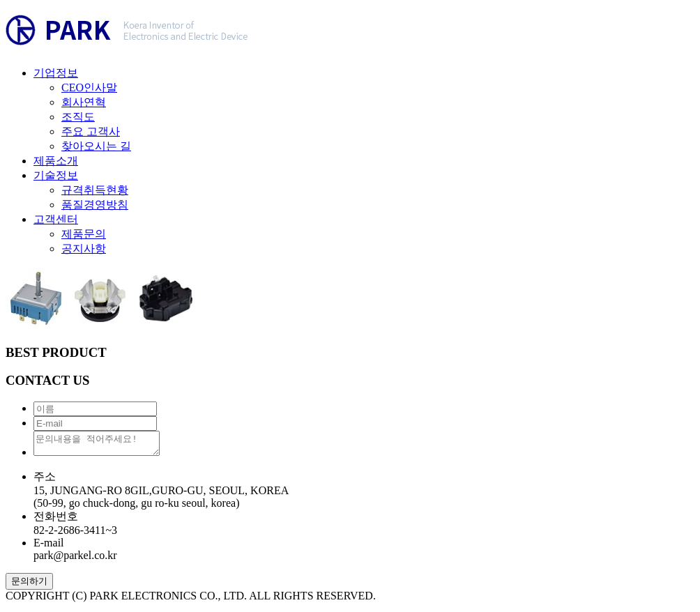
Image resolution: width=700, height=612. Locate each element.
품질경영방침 (95, 205)
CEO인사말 (89, 87)
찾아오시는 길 (96, 146)
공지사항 (84, 248)
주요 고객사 (91, 131)
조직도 (78, 117)
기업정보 (56, 73)
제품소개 (56, 161)
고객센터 (56, 219)
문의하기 (29, 585)
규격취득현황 (95, 190)
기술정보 (56, 175)
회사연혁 (84, 102)
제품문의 (84, 234)
